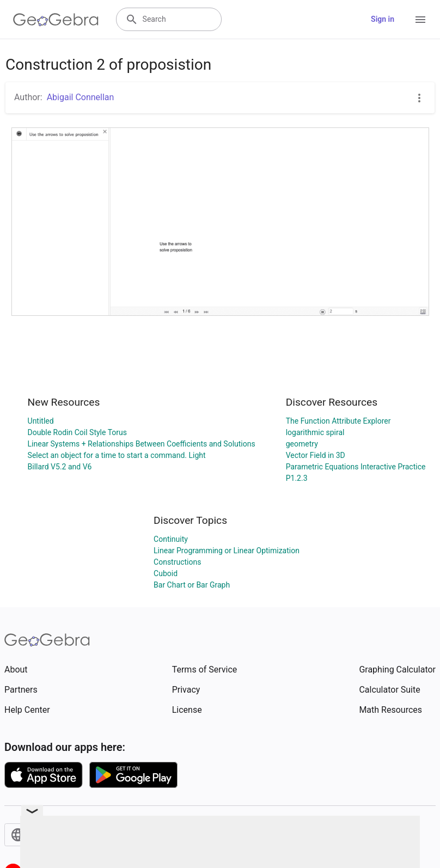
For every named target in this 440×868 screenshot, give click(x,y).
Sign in (383, 19)
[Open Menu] (420, 20)
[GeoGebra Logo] (56, 20)
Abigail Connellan (81, 97)
